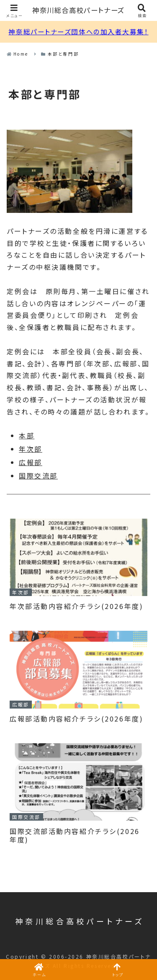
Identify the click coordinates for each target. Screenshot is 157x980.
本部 (27, 435)
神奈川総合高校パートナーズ (78, 10)
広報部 (31, 462)
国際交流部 (38, 476)
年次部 (31, 449)
